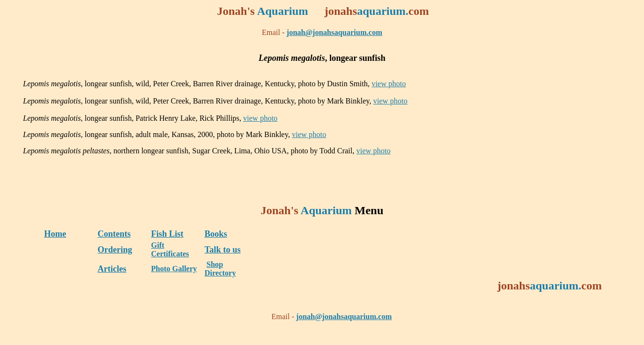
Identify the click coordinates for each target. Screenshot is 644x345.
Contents (114, 234)
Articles (112, 269)
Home (55, 234)
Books (216, 234)
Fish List (167, 234)
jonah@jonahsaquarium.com (334, 32)
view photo (389, 84)
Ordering (115, 250)
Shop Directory (220, 269)
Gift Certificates (170, 249)
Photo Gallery (174, 269)
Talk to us (223, 250)
